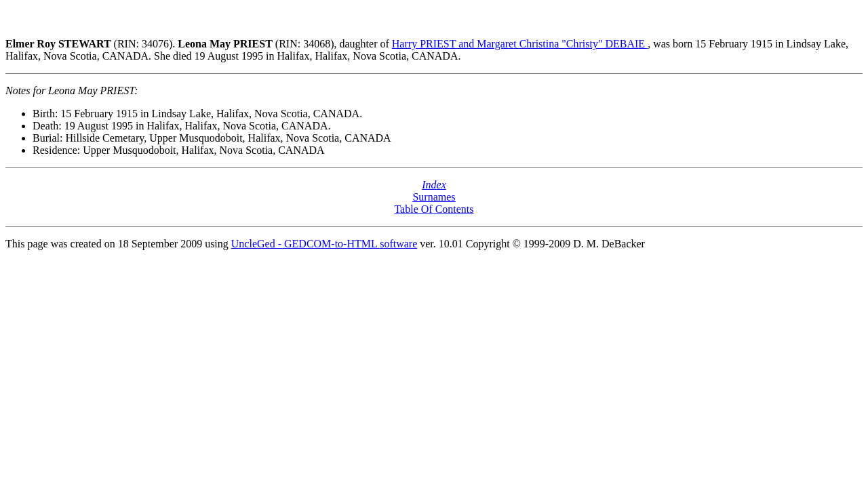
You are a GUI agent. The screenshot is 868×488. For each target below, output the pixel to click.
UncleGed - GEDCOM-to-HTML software (324, 244)
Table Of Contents (434, 209)
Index (434, 185)
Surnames (434, 197)
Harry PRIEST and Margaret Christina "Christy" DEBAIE (520, 44)
